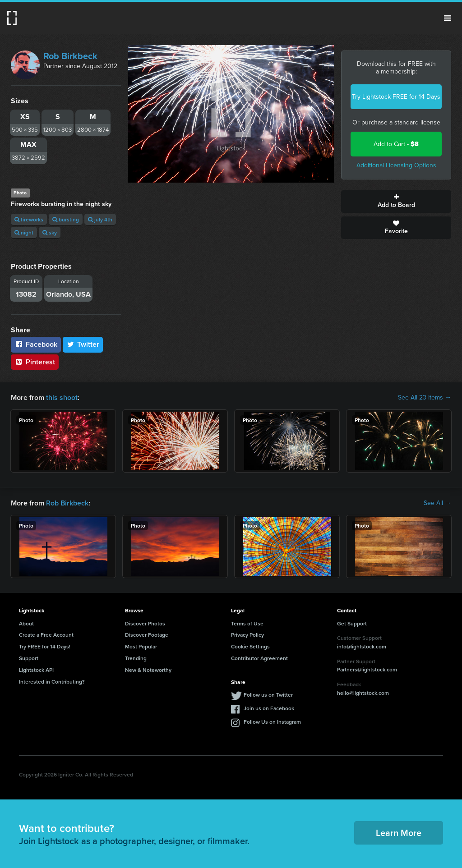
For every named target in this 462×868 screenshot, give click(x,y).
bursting (66, 219)
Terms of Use (247, 623)
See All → (437, 503)
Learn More (399, 833)
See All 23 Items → (425, 398)
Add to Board (396, 202)
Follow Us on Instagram (272, 722)
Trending (136, 658)
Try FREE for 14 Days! (45, 646)
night (24, 232)
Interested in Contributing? (52, 682)
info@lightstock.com (362, 646)
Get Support (352, 623)
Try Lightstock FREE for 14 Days (396, 97)
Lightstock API (36, 670)
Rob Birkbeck (70, 56)
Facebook (36, 344)
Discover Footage (147, 635)
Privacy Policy (247, 635)
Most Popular (141, 646)
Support (29, 658)
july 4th (100, 219)
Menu (448, 18)
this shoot (62, 397)
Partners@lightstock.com (367, 669)
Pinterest (35, 362)
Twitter (83, 344)
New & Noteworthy (148, 670)
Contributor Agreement (259, 658)
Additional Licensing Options (396, 165)
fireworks (29, 219)
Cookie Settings (250, 646)
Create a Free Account (46, 635)
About (26, 623)
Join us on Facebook (269, 708)
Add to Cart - (396, 144)
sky (50, 232)
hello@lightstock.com (363, 693)
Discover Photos (145, 623)
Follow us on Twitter (268, 695)
